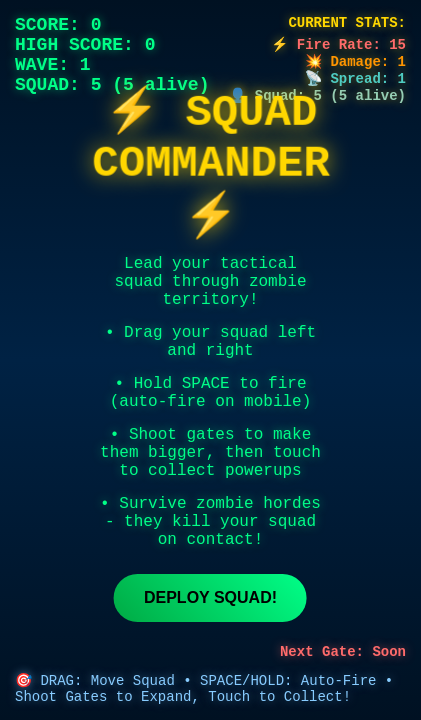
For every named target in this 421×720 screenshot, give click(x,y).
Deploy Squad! (210, 597)
